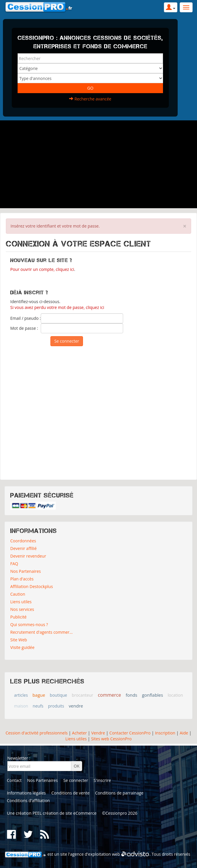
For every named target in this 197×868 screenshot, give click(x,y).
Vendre (98, 733)
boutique (58, 695)
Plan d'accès (22, 579)
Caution (18, 594)
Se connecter (76, 780)
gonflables (152, 695)
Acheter (80, 733)
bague (39, 695)
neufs (38, 706)
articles (21, 695)
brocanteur (83, 695)
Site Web (19, 640)
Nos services (22, 609)
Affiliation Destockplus (32, 586)
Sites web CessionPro (111, 739)
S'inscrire (102, 780)
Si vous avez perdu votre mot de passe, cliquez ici (57, 307)
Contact (14, 780)
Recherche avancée (90, 99)
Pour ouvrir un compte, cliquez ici (42, 269)
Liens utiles (21, 602)
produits (56, 706)
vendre (76, 706)
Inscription (165, 733)
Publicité (18, 617)
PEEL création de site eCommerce (64, 813)
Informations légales (26, 793)
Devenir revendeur (28, 556)
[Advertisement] (98, 164)
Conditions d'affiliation (28, 800)
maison (21, 706)
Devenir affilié (23, 548)
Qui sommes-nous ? (29, 624)
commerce (109, 695)
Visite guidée (22, 647)
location (175, 695)
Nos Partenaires (26, 571)
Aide (183, 733)
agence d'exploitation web (95, 854)
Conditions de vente (70, 793)
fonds (132, 695)
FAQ (14, 564)
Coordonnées (23, 541)
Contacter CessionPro (130, 733)
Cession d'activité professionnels (37, 733)
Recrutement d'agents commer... (41, 632)
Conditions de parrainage (119, 793)
